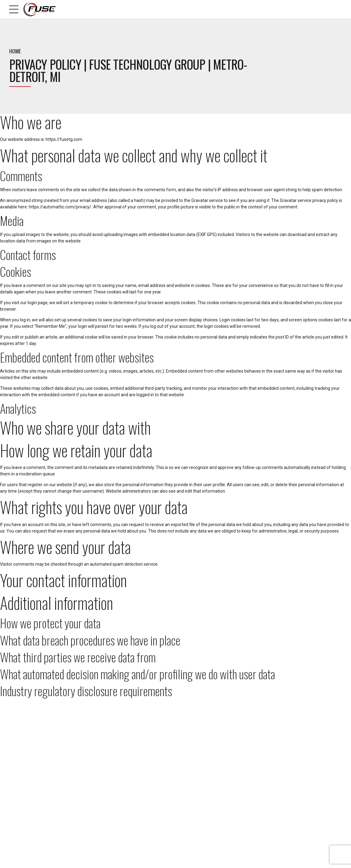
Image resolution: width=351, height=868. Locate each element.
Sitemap (102, 794)
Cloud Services (194, 786)
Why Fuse (103, 778)
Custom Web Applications (202, 778)
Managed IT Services (198, 770)
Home (15, 51)
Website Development (199, 794)
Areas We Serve (215, 859)
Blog (99, 770)
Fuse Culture (105, 786)
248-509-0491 (29, 760)
